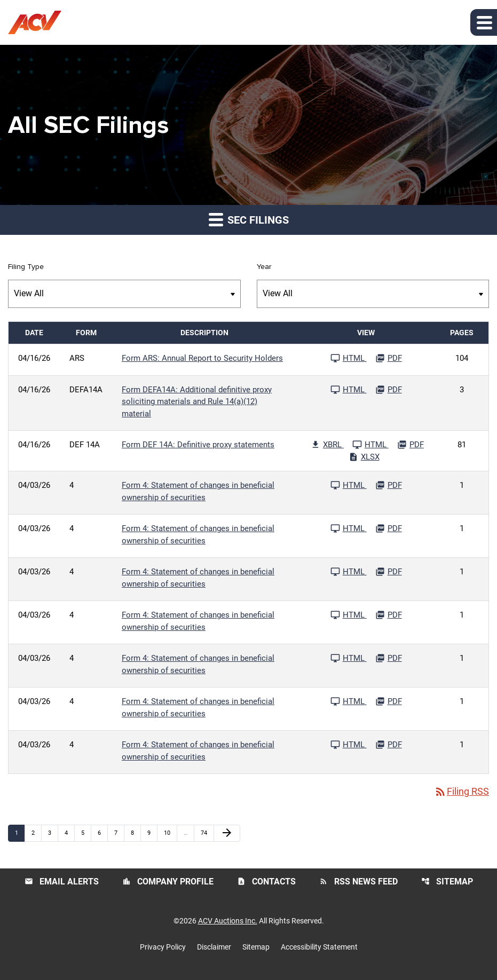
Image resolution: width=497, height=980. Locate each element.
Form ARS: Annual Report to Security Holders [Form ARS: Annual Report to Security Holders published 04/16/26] (202, 358)
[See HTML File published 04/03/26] (349, 485)
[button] (484, 22)
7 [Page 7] (119, 833)
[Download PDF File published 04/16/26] (389, 358)
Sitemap (447, 882)
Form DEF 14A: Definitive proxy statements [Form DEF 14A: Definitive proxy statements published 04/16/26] (198, 445)
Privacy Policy (163, 947)
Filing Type (26, 267)
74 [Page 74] (207, 833)
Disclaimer (214, 947)
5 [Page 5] (86, 833)
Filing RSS (461, 792)
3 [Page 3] (53, 833)
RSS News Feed (358, 882)
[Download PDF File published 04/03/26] (389, 485)
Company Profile (168, 882)
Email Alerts (62, 882)
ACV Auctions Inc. (228, 921)
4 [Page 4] (69, 833)
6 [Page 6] (102, 833)
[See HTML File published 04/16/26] (349, 358)
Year (264, 267)
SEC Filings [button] (249, 219)
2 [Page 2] (36, 833)
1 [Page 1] (20, 833)
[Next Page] (227, 833)
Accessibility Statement (319, 947)
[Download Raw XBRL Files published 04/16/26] (327, 445)
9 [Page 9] (152, 833)
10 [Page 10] (170, 833)
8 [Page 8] (136, 833)
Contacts (266, 882)
